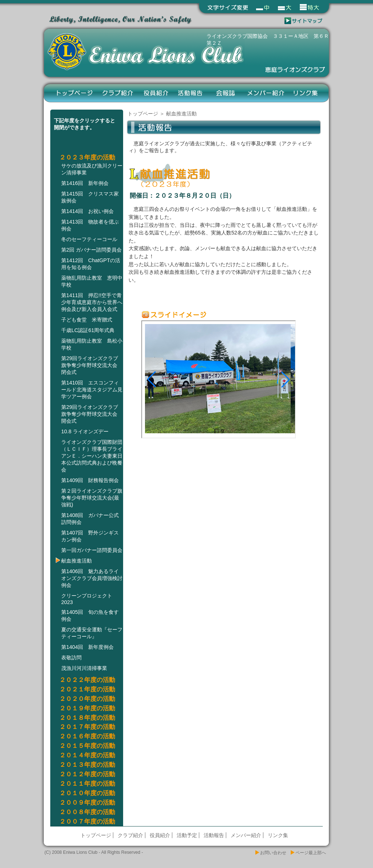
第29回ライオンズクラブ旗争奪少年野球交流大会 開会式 (92, 414)
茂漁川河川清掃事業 (84, 668)
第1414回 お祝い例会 (87, 211)
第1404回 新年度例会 (87, 647)
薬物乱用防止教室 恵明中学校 (92, 281)
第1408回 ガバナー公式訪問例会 (90, 519)
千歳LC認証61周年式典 (88, 330)
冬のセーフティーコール (89, 239)
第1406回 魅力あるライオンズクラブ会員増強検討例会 (92, 578)
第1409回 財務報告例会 (90, 480)
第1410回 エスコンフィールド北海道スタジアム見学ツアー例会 (92, 390)
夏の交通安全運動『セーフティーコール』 (92, 633)
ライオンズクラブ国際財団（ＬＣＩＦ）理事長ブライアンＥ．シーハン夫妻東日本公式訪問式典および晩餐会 (92, 456)
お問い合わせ (273, 853)
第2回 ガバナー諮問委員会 (91, 250)
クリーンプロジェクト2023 (87, 599)
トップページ (75, 93)
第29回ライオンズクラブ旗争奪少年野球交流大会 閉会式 (92, 365)
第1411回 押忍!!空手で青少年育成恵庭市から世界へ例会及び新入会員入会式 (92, 302)
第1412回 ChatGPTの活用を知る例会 (91, 264)
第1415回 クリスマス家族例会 (90, 197)
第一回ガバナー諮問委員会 (92, 550)
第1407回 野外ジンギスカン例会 (90, 536)
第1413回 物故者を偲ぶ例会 (90, 225)
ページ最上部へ (311, 853)
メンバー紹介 (266, 93)
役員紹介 (156, 93)
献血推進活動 (76, 561)
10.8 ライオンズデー (85, 431)
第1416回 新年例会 (85, 183)
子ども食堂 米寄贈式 (87, 320)
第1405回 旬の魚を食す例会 (90, 616)
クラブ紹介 (118, 93)
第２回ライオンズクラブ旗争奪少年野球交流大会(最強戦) (92, 498)
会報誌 (225, 93)
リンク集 (306, 93)
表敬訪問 (71, 658)
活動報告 (191, 93)
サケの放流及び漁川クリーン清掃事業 (92, 169)
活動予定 (187, 835)
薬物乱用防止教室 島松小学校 (92, 344)
